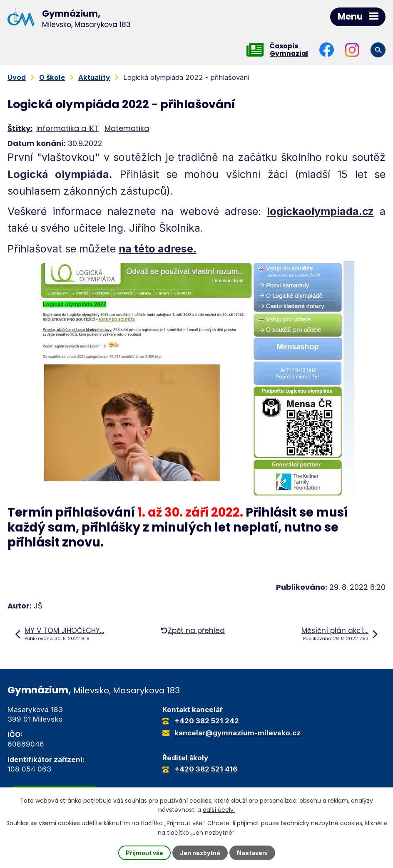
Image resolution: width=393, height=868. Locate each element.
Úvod (17, 77)
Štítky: (20, 128)
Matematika (127, 128)
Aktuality (94, 77)
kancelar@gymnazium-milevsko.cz (238, 733)
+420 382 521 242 (207, 721)
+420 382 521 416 (206, 769)
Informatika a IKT (67, 128)
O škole (52, 77)
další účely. (219, 810)
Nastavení (252, 853)
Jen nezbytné (200, 853)
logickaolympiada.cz (320, 211)
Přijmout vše (144, 853)
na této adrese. (158, 249)
